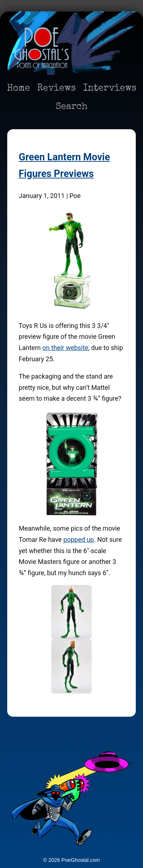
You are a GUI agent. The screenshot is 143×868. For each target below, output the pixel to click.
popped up (79, 540)
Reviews (57, 89)
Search (72, 107)
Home (18, 89)
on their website (65, 348)
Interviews (110, 89)
